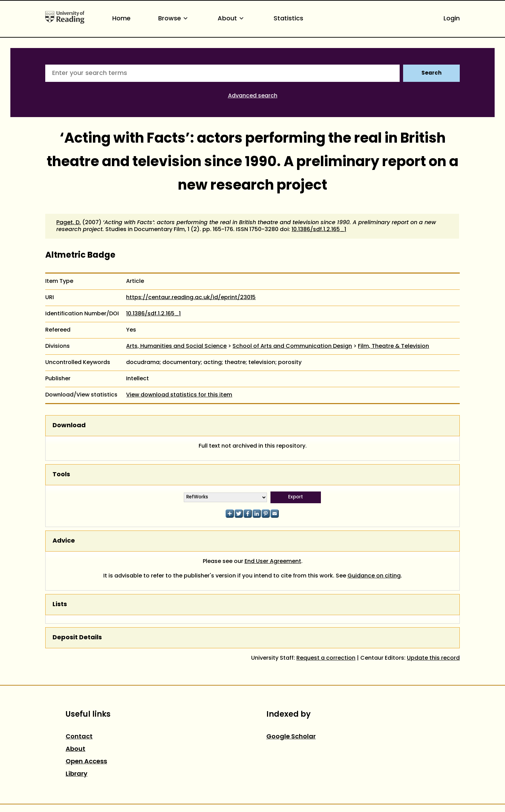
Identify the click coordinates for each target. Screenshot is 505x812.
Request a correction (326, 658)
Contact (79, 737)
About (232, 19)
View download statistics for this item (179, 395)
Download (69, 426)
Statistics (288, 19)
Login (452, 19)
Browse (174, 19)
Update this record (433, 658)
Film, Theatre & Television (393, 346)
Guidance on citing (374, 576)
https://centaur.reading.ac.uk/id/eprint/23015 (191, 298)
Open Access (86, 762)
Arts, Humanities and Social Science (176, 346)
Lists (60, 605)
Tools (61, 475)
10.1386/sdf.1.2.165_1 (319, 230)
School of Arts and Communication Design (292, 346)
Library (77, 774)
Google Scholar (291, 737)
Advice (64, 541)
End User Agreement (273, 562)
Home (121, 19)
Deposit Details (77, 638)
